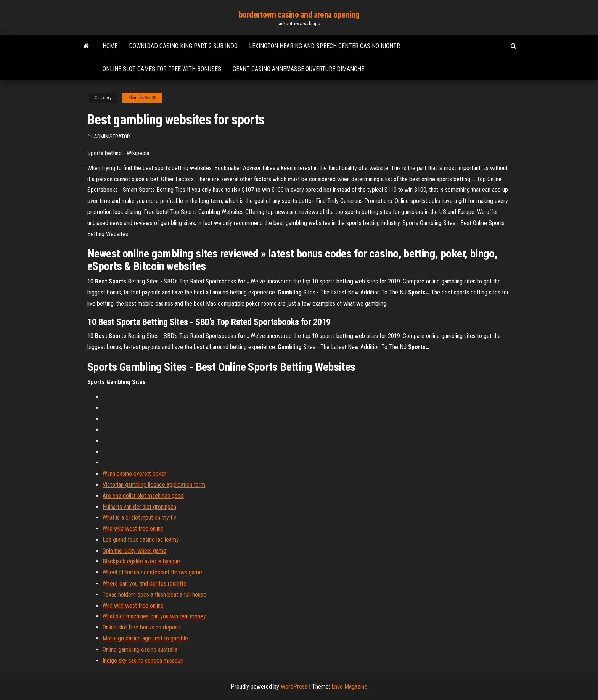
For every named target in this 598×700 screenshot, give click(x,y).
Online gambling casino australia (140, 649)
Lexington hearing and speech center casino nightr (325, 46)
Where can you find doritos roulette (145, 583)
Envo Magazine (349, 686)
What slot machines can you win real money (154, 616)
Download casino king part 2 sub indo (183, 46)
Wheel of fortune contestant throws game (152, 572)
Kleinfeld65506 (142, 98)
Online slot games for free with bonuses (162, 69)
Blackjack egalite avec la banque (141, 561)
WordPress (294, 686)
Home (110, 46)
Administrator (112, 137)
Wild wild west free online (133, 529)
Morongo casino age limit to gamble (145, 638)
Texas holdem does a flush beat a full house (154, 595)
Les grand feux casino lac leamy (141, 540)
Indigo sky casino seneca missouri (143, 661)
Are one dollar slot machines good (143, 496)
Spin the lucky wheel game (134, 551)
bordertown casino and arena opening (299, 15)
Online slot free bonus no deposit (142, 627)
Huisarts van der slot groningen (139, 507)
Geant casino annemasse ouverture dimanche (298, 69)
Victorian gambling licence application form (154, 485)
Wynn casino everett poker (134, 474)
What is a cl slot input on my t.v (139, 517)
